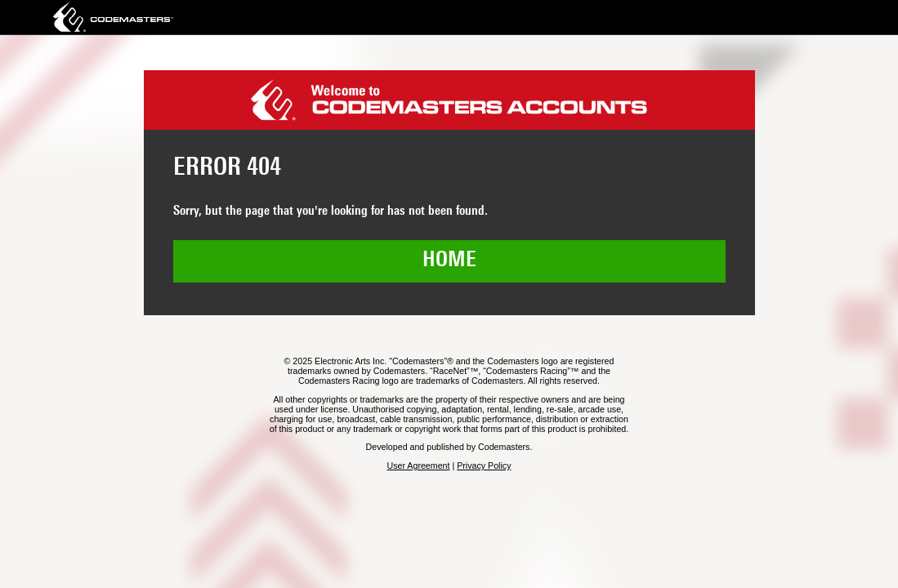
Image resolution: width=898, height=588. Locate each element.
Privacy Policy (484, 465)
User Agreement (418, 465)
